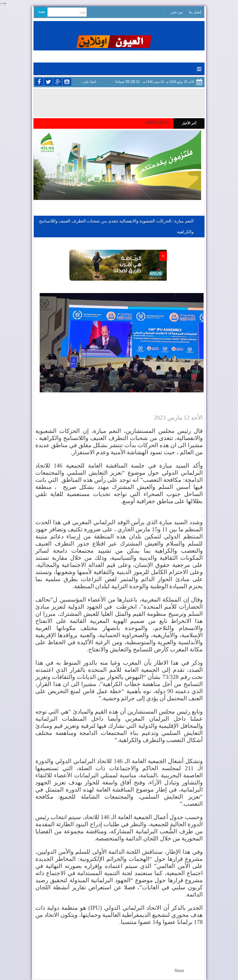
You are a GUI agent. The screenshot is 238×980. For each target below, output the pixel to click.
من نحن (177, 12)
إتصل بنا (195, 12)
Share (179, 971)
